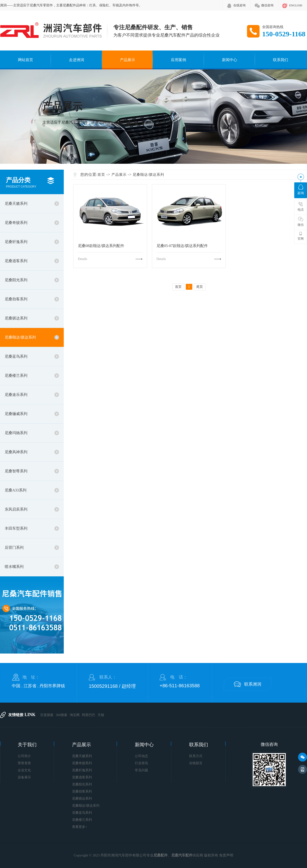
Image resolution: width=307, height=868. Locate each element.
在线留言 (196, 763)
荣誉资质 (24, 763)
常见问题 (141, 770)
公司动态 (141, 756)
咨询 (301, 190)
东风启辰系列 (16, 509)
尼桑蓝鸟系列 (16, 356)
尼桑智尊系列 (16, 471)
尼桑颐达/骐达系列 (20, 337)
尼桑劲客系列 (16, 299)
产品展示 (128, 60)
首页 (101, 175)
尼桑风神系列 (16, 452)
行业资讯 (141, 763)
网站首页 (26, 60)
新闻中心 (230, 60)
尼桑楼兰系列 (16, 375)
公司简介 (24, 756)
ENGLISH (296, 5)
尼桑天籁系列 (16, 203)
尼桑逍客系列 (16, 261)
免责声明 (226, 855)
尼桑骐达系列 (16, 318)
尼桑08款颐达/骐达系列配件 (101, 246)
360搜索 (62, 715)
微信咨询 (267, 5)
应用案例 (179, 60)
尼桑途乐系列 (16, 395)
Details (83, 259)
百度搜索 (47, 715)
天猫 (101, 715)
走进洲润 (77, 60)
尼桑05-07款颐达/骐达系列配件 (182, 246)
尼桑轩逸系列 (16, 242)
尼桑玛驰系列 (16, 433)
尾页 (200, 287)
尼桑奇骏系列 (16, 223)
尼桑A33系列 (16, 490)
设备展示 (24, 777)
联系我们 (281, 60)
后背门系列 (14, 547)
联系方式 (196, 756)
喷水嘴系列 (14, 567)
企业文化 (24, 770)
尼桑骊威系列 (16, 414)
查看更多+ (80, 827)
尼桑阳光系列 (16, 280)
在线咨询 (239, 5)
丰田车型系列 (16, 528)
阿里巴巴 (89, 715)
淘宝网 (75, 715)
